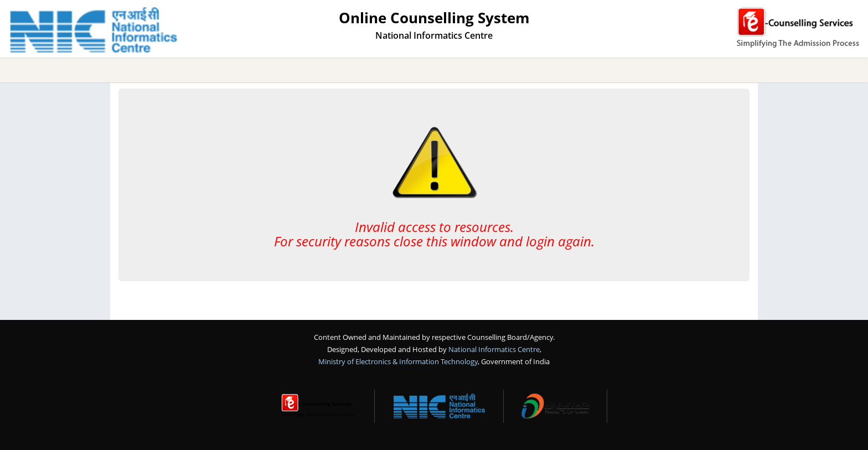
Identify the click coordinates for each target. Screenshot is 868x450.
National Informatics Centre (494, 349)
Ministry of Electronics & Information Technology (398, 361)
